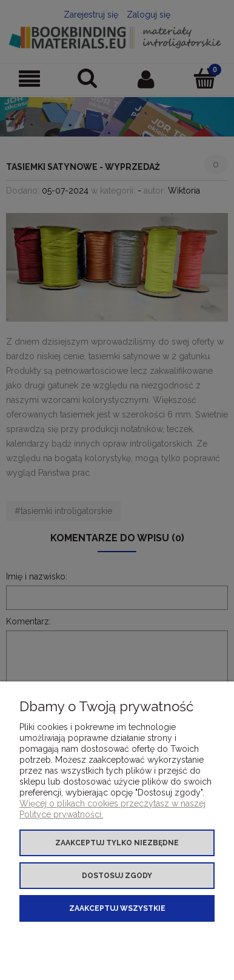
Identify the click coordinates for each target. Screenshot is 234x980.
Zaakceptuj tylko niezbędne (117, 843)
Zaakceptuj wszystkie (117, 908)
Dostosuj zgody (117, 876)
